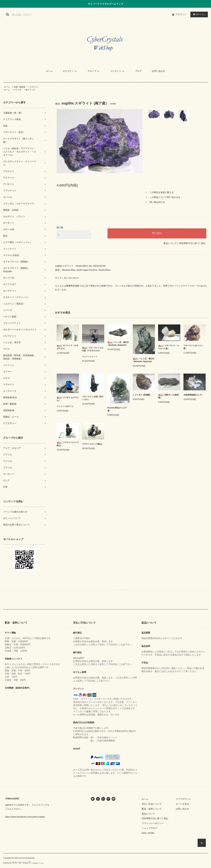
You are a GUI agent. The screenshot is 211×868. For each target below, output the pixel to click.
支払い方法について (152, 804)
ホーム (49, 71)
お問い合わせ (158, 71)
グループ (94, 71)
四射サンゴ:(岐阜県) (168, 396)
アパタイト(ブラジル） (68, 399)
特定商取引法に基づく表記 (192, 243)
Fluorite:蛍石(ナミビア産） (117, 409)
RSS (144, 833)
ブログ (138, 71)
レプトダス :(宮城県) (141, 395)
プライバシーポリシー (153, 823)
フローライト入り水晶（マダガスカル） (93, 349)
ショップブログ (149, 828)
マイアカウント (183, 799)
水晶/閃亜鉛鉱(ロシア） (193, 395)
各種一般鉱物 (20, 87)
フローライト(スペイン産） (193, 347)
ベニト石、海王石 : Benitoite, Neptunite (118, 344)
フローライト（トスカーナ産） (169, 347)
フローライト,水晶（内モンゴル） (93, 398)
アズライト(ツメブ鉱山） (68, 444)
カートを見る (182, 804)
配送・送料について (152, 809)
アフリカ (18, 90)
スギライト (34, 87)
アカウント (181, 14)
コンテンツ (118, 71)
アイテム (198, 14)
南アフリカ (30, 90)
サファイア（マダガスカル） (67, 347)
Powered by (23, 863)
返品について (170, 243)
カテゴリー (70, 71)
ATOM (151, 833)
